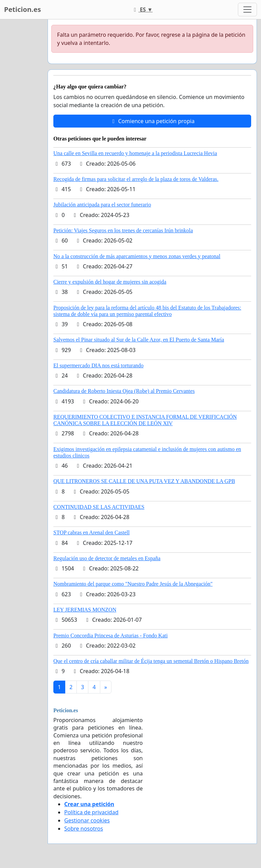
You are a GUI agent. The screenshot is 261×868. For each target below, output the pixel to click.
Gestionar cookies (87, 820)
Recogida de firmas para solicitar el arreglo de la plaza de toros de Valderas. (136, 179)
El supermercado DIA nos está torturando (98, 365)
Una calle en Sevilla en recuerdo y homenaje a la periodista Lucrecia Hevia (135, 153)
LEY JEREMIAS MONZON (85, 610)
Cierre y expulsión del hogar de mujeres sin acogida (110, 282)
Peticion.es (22, 9)
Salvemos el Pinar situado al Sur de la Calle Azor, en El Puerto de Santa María (139, 340)
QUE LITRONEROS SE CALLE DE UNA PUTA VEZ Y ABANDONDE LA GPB (144, 481)
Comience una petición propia (152, 121)
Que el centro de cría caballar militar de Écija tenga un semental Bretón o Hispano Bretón (151, 661)
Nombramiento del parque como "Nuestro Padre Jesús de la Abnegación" (133, 584)
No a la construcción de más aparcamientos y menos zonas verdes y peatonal (137, 256)
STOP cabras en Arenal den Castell (91, 532)
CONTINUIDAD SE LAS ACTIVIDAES (99, 507)
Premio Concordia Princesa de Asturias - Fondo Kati (110, 636)
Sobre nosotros (84, 829)
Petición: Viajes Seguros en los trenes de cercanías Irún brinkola (123, 230)
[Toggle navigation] (247, 10)
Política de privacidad (91, 812)
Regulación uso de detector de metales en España (107, 558)
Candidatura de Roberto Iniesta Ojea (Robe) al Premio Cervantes (124, 391)
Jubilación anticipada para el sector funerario (102, 205)
